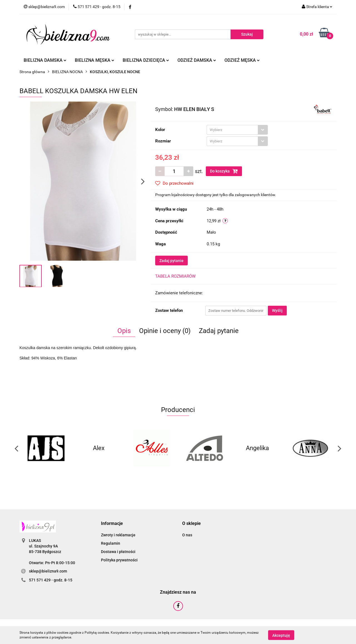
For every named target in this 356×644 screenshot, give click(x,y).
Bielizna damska (45, 60)
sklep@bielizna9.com (48, 571)
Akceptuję (281, 635)
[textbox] (232, 130)
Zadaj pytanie (171, 261)
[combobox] (237, 130)
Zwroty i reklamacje (118, 535)
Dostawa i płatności (118, 552)
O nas (187, 535)
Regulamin (111, 543)
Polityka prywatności (119, 560)
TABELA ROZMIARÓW (175, 276)
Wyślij (277, 310)
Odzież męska (242, 60)
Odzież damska (197, 60)
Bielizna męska (95, 60)
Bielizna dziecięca (146, 60)
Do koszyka (224, 171)
